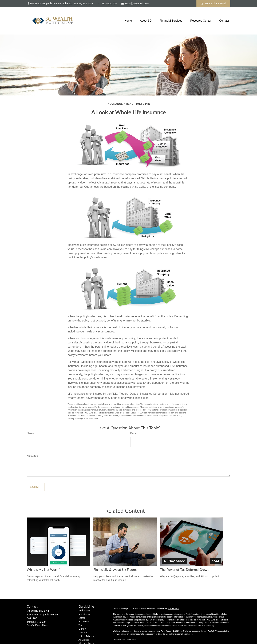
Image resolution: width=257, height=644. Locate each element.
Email (134, 433)
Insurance (84, 622)
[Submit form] (36, 487)
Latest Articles (86, 636)
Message (32, 456)
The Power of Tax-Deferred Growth (185, 570)
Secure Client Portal (213, 4)
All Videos (84, 640)
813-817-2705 (107, 3)
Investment (84, 614)
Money (82, 629)
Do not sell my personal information (177, 634)
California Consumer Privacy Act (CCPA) (200, 631)
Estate (82, 618)
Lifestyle (83, 632)
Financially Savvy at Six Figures (115, 570)
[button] (128, 21)
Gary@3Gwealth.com (135, 3)
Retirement (84, 611)
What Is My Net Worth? (44, 570)
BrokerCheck (173, 608)
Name (31, 433)
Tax (80, 625)
